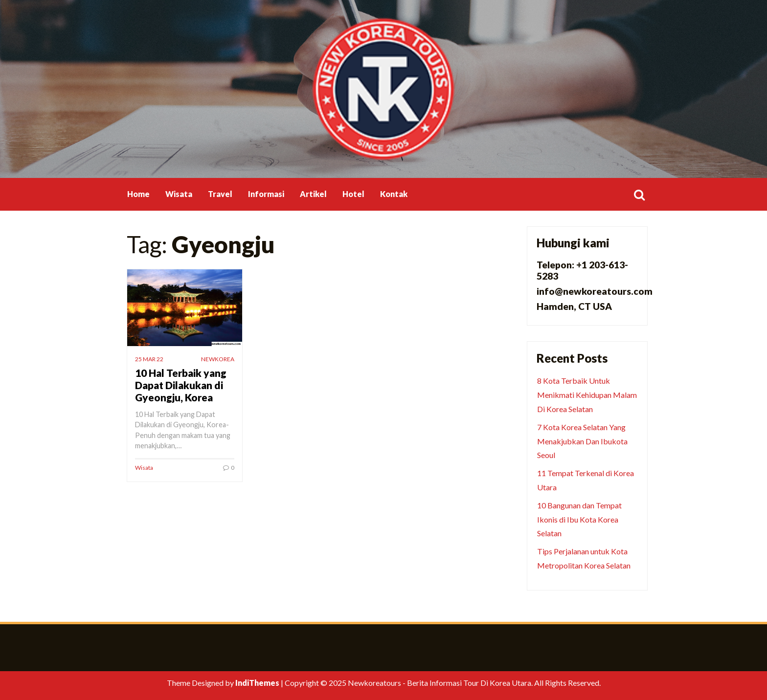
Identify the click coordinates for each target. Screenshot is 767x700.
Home (138, 194)
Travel (220, 194)
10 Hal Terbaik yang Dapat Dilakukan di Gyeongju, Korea (181, 385)
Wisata (179, 194)
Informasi (266, 194)
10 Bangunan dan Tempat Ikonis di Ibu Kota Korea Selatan (579, 519)
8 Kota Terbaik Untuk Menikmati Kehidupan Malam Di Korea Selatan (587, 395)
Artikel (313, 194)
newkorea (218, 359)
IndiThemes (257, 683)
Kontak (394, 194)
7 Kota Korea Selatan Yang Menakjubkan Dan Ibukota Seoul (582, 441)
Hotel (353, 194)
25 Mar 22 (149, 359)
